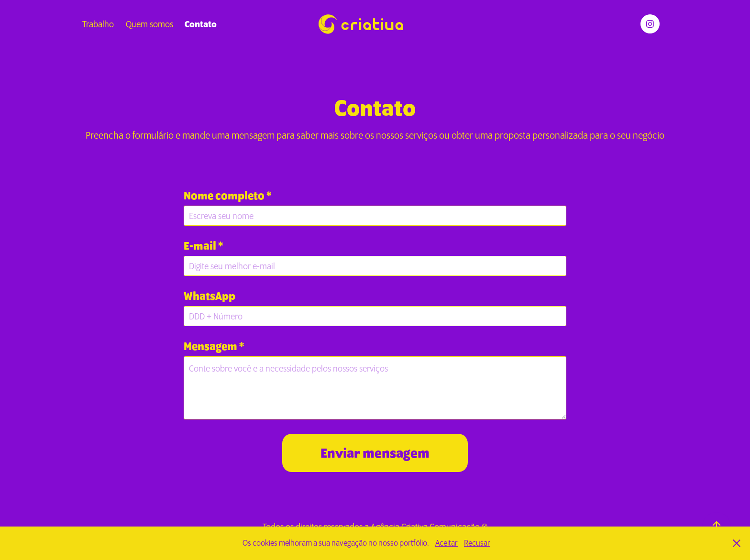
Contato (201, 24)
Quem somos (149, 24)
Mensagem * (214, 346)
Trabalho (98, 24)
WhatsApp (210, 296)
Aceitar (447, 543)
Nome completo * (227, 196)
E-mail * (203, 246)
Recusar (477, 543)
